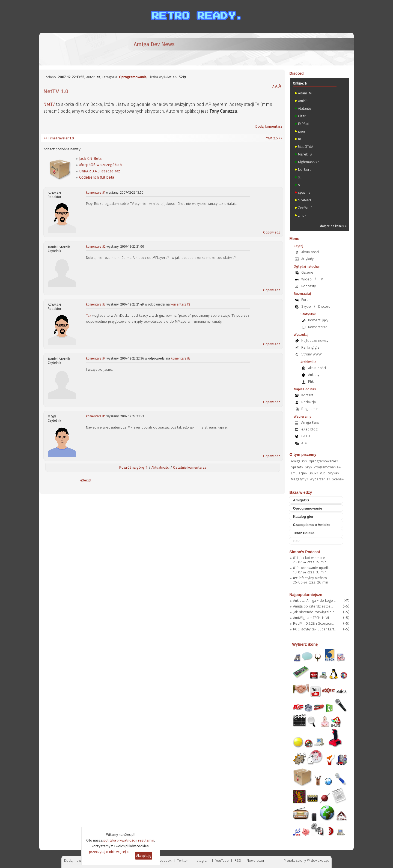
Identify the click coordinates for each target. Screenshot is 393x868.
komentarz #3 (96, 304)
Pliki (311, 381)
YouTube (222, 860)
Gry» (308, 467)
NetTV (49, 104)
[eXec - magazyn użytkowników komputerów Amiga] (72, 49)
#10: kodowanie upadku (312, 568)
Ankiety (314, 375)
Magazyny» (300, 479)
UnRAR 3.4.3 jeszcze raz (100, 171)
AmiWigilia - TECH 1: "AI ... (313, 618)
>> (280, 138)
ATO (304, 443)
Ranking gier (311, 347)
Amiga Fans (310, 422)
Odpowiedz (272, 232)
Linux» (313, 473)
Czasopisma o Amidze (312, 525)
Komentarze (318, 327)
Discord (297, 73)
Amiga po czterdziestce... (313, 606)
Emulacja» (299, 473)
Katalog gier (303, 517)
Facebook (164, 860)
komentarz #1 (96, 193)
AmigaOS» (299, 461)
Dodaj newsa (75, 860)
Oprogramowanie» (323, 461)
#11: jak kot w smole (309, 558)
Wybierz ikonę (305, 644)
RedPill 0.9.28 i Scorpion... (314, 623)
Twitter (183, 860)
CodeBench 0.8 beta (97, 177)
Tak (89, 315)
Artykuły (307, 259)
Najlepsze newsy (315, 341)
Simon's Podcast (305, 552)
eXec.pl (86, 480)
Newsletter (256, 860)
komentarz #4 (96, 358)
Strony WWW (312, 354)
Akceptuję (144, 856)
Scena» (338, 479)
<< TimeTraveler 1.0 (59, 138)
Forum (306, 300)
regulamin (146, 840)
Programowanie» (327, 467)
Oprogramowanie (133, 77)
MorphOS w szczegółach (100, 165)
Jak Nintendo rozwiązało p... (315, 612)
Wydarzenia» (320, 479)
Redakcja (309, 402)
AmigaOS (301, 500)
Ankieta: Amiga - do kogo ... (315, 601)
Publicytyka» (329, 473)
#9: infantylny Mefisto (310, 578)
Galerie (307, 272)
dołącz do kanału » (333, 226)
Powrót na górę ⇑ (133, 467)
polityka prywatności (120, 840)
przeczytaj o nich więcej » (109, 852)
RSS (238, 860)
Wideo (306, 279)
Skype (306, 306)
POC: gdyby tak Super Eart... (315, 629)
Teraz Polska (304, 533)
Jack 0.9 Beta (90, 159)
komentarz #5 (96, 416)
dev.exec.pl (320, 860)
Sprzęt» (297, 467)
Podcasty (309, 286)
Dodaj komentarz (269, 126)
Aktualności (160, 467)
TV (321, 279)
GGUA (306, 436)
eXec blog (309, 429)
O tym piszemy (303, 454)
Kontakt (307, 395)
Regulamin (310, 409)
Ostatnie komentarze (190, 467)
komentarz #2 (96, 247)
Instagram (202, 860)
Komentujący (318, 320)
